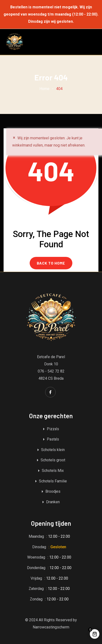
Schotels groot (53, 460)
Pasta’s (53, 439)
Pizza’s (53, 429)
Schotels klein (53, 450)
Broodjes (53, 491)
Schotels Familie (53, 481)
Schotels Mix (53, 471)
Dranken (53, 502)
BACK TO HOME (51, 263)
